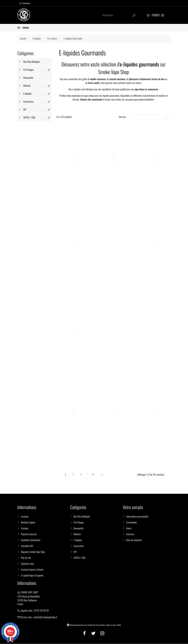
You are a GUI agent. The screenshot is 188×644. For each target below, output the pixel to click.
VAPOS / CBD (29, 117)
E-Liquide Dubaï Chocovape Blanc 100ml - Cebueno (74, 339)
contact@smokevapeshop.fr (45, 617)
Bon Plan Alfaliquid (31, 62)
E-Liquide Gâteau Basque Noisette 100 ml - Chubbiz (74, 254)
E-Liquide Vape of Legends (32, 576)
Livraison (25, 517)
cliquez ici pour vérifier (113, 625)
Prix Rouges (28, 70)
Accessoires (28, 101)
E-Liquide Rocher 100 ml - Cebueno (74, 424)
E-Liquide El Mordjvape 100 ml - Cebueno (153, 424)
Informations (27, 583)
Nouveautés (28, 78)
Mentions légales (28, 523)
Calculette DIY (27, 546)
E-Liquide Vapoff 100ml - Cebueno (153, 169)
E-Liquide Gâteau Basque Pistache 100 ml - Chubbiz (114, 254)
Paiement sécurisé (29, 534)
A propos (25, 529)
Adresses (130, 534)
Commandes (131, 523)
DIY (25, 109)
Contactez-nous (28, 564)
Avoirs (129, 529)
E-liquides (27, 94)
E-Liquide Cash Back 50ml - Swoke (74, 169)
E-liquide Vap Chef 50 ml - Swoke (114, 424)
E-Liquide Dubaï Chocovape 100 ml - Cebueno (153, 339)
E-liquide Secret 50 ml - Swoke (113, 339)
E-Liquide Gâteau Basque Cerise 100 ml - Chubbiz (153, 254)
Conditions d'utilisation (31, 540)
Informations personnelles (137, 517)
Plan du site (26, 558)
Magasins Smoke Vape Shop (33, 552)
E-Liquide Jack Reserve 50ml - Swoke (114, 169)
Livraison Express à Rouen (32, 570)
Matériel (27, 86)
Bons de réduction (134, 540)
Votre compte (133, 508)
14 (93, 475)
